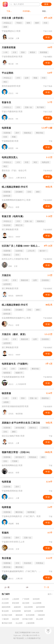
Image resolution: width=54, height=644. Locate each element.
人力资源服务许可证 (33, 638)
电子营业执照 (19, 638)
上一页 (7, 587)
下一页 (47, 587)
